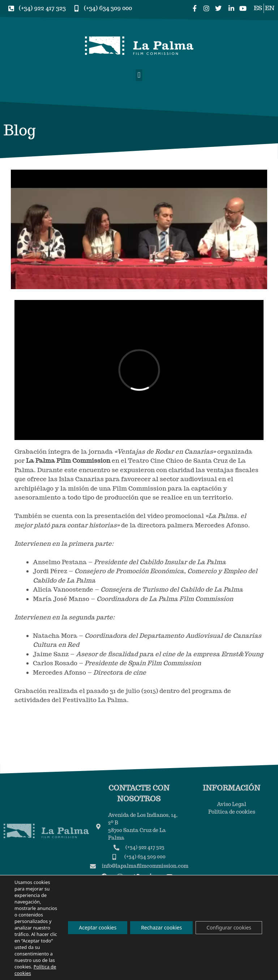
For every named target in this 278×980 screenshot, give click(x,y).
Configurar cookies (229, 927)
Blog (20, 130)
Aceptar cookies (98, 927)
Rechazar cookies (161, 927)
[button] (139, 75)
